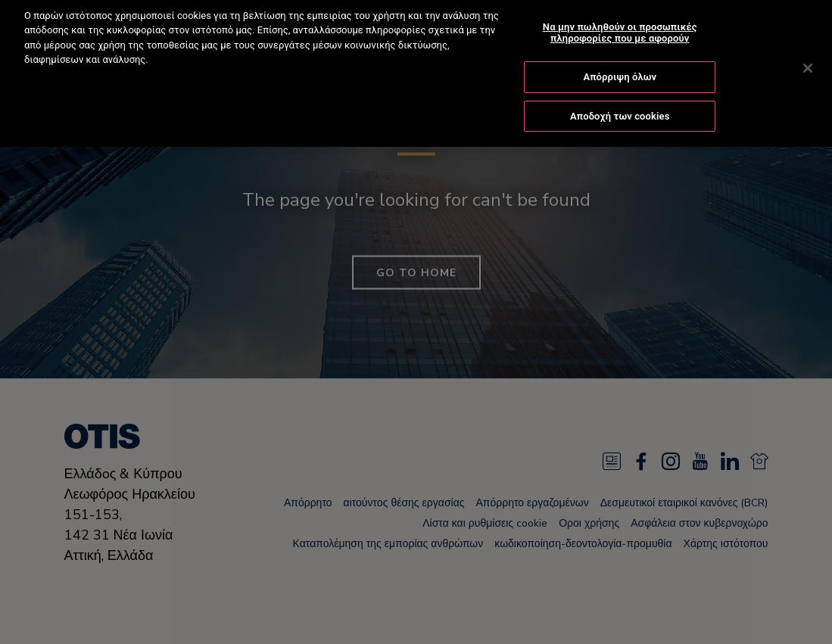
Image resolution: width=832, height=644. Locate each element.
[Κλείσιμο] (808, 57)
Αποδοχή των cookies (620, 104)
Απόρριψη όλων (620, 65)
